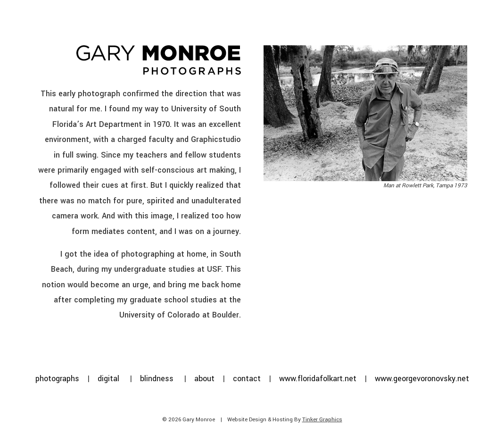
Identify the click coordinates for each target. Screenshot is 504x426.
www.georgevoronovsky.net (422, 379)
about (204, 379)
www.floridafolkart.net (318, 379)
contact (247, 379)
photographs (57, 379)
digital (108, 379)
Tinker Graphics (322, 420)
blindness (157, 379)
